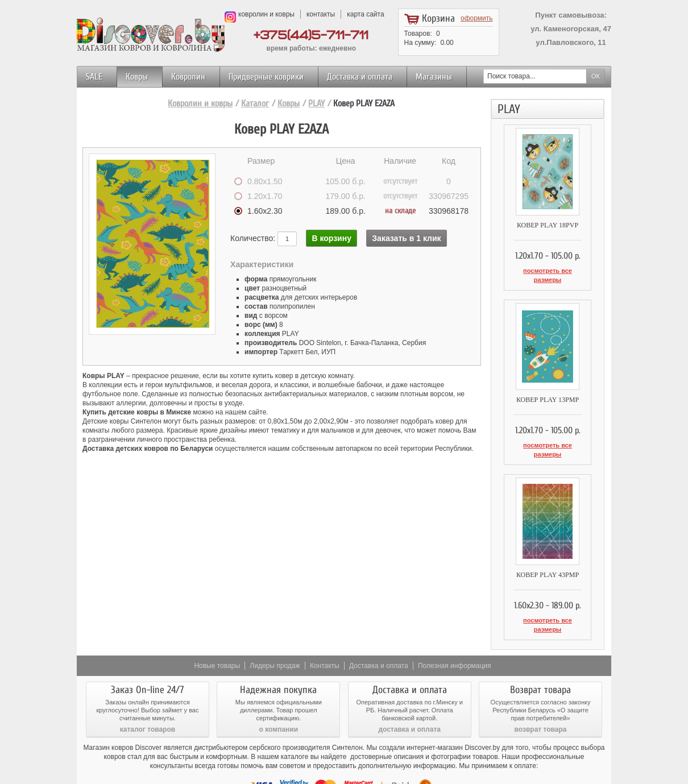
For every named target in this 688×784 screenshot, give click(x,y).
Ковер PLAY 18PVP (548, 225)
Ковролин (188, 77)
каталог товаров (148, 692)
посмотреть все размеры (547, 271)
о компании (279, 692)
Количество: (254, 238)
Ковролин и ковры (200, 103)
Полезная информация (455, 628)
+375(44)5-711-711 (311, 36)
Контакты (325, 628)
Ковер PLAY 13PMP (548, 387)
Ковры (137, 77)
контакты (321, 14)
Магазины (434, 77)
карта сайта (365, 14)
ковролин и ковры (266, 14)
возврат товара (541, 692)
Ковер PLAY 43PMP (548, 550)
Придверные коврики (266, 77)
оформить (477, 18)
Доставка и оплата (360, 77)
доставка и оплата (409, 692)
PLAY (316, 103)
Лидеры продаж (275, 628)
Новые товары (217, 628)
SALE (94, 77)
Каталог (255, 103)
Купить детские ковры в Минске (137, 412)
